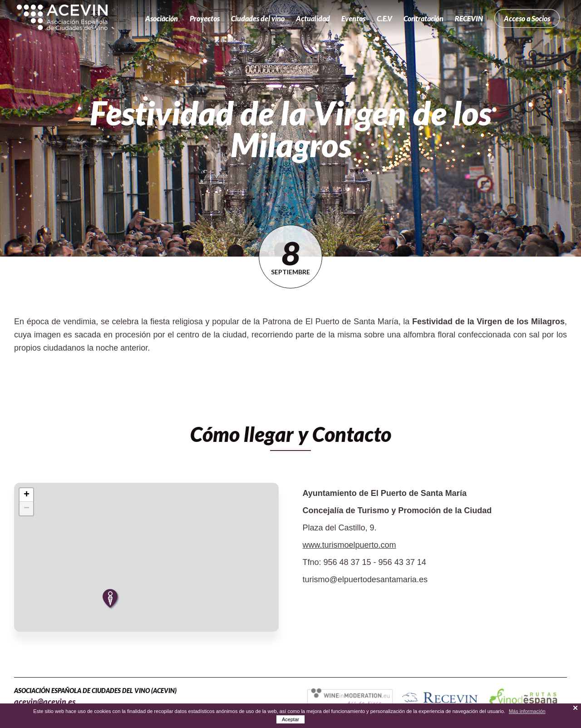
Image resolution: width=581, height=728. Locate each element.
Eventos (353, 18)
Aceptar (290, 719)
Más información (527, 711)
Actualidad (313, 18)
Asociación (162, 18)
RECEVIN (469, 18)
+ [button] (27, 495)
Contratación (423, 18)
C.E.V (384, 18)
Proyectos (205, 18)
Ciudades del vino (258, 18)
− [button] (27, 509)
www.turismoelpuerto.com (349, 545)
